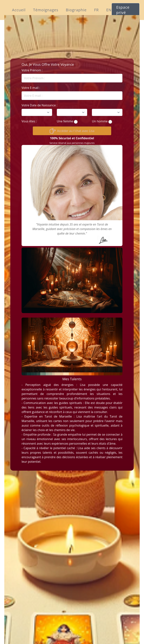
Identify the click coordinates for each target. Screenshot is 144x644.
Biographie (76, 10)
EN (109, 10)
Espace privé (123, 10)
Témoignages (46, 10)
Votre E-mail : (31, 88)
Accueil (19, 10)
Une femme (65, 121)
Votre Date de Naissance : (39, 105)
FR (96, 10)
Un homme (100, 121)
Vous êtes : (29, 121)
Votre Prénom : (32, 70)
